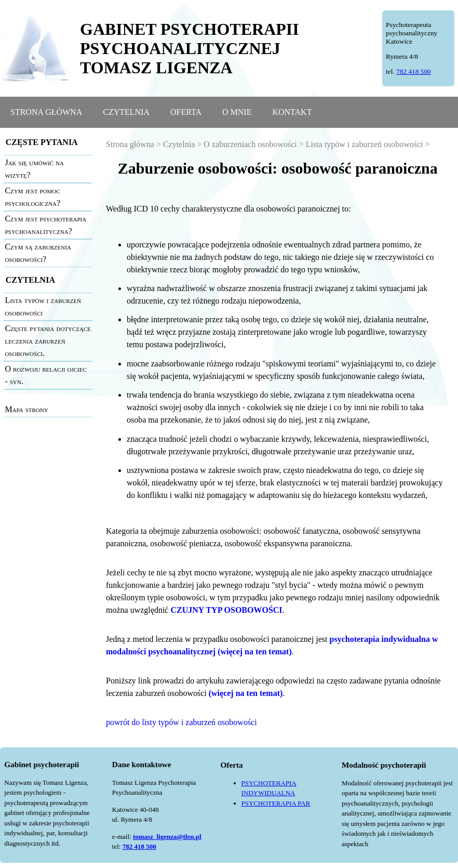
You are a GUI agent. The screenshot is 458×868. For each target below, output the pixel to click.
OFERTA (186, 112)
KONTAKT (292, 112)
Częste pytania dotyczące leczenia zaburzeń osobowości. (48, 341)
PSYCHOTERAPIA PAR (276, 803)
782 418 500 (414, 71)
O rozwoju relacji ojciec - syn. (45, 375)
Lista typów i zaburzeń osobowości (43, 306)
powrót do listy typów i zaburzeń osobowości (181, 722)
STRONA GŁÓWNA (46, 112)
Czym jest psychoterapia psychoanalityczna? (45, 225)
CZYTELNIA (126, 112)
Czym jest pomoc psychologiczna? (32, 197)
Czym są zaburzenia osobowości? (38, 253)
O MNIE (237, 112)
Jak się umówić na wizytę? (34, 169)
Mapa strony (26, 409)
